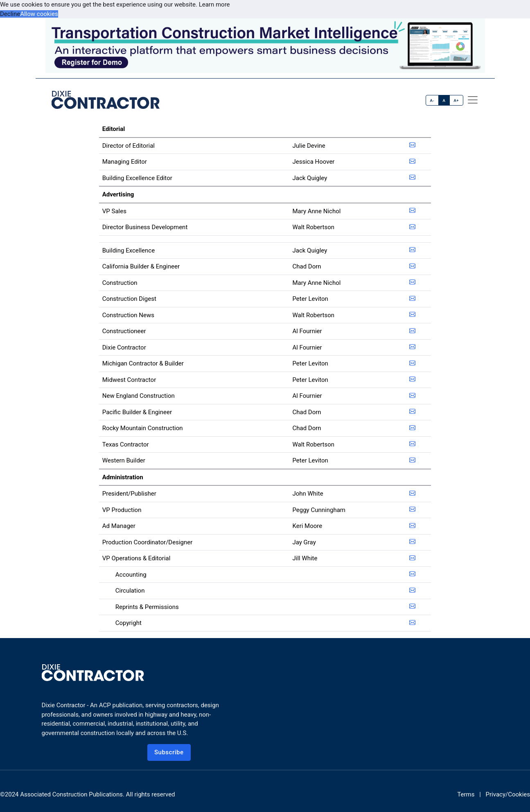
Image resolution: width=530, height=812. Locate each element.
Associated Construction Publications (71, 794)
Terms (466, 794)
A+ (456, 100)
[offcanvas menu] (473, 100)
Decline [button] (10, 14)
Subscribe (169, 752)
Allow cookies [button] (39, 14)
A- (432, 100)
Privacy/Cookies (508, 794)
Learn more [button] (214, 5)
